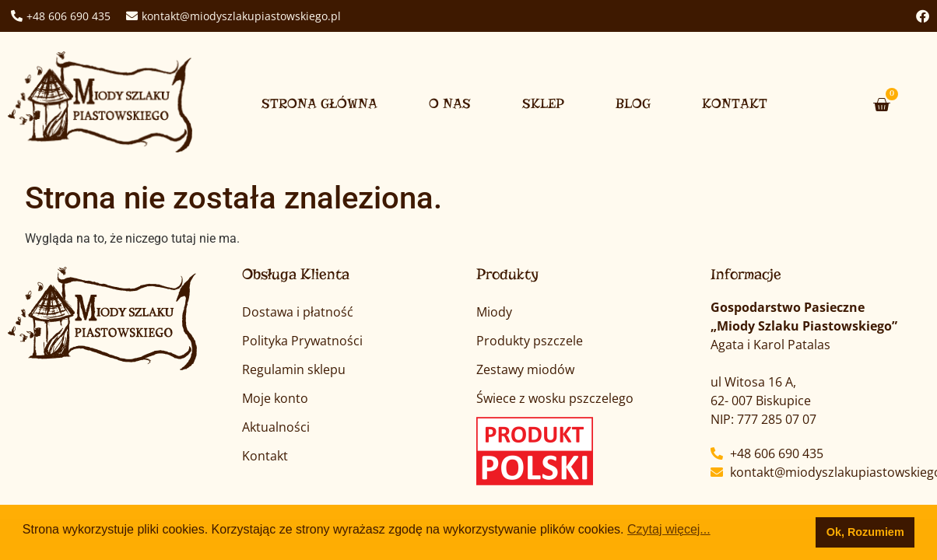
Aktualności (276, 427)
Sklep (543, 104)
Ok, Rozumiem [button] (865, 532)
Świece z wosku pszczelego (555, 398)
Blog (633, 104)
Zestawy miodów (525, 369)
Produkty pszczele (530, 341)
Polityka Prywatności (302, 341)
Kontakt (735, 104)
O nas (450, 104)
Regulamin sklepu (294, 369)
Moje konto (275, 398)
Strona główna (319, 104)
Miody (494, 312)
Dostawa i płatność (298, 312)
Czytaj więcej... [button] (669, 529)
